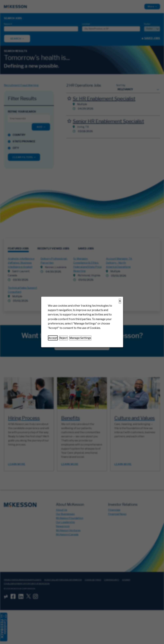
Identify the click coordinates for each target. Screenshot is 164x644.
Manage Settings (80, 338)
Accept (53, 338)
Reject (63, 338)
